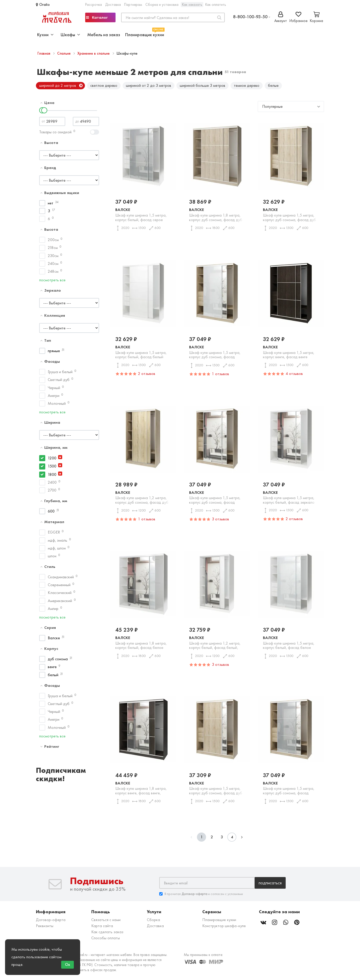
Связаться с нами (106, 922)
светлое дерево (104, 85)
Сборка (153, 922)
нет (51, 205)
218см (53, 250)
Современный (59, 587)
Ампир (53, 610)
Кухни (45, 35)
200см (53, 242)
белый (53, 677)
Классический (60, 595)
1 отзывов (220, 376)
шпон (52, 558)
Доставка (113, 5)
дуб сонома (58, 661)
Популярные (272, 108)
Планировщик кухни (145, 34)
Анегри (54, 397)
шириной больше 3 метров (202, 85)
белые (273, 85)
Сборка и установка (162, 5)
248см (53, 273)
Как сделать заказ (107, 934)
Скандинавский (61, 579)
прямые (54, 353)
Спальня (64, 53)
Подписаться (270, 885)
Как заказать (192, 5)
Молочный (57, 405)
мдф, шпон (57, 550)
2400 (52, 484)
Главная (44, 53)
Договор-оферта (51, 922)
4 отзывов (294, 375)
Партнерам (133, 5)
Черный (54, 389)
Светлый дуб (59, 382)
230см (53, 257)
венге (52, 669)
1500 (52, 468)
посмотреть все (52, 282)
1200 (52, 460)
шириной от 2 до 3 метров (149, 85)
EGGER (54, 534)
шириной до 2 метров (58, 85)
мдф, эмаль (58, 542)
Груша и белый (60, 374)
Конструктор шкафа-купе (224, 928)
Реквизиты (45, 928)
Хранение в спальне (94, 53)
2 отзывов (147, 375)
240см (53, 265)
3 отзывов (220, 521)
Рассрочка (94, 5)
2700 (52, 492)
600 (51, 513)
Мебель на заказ (104, 35)
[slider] (44, 112)
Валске (54, 640)
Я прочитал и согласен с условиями (201, 896)
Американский (60, 602)
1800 (52, 476)
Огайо (43, 5)
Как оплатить (216, 5)
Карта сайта (102, 928)
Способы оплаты (106, 940)
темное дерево (247, 85)
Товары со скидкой (55, 134)
